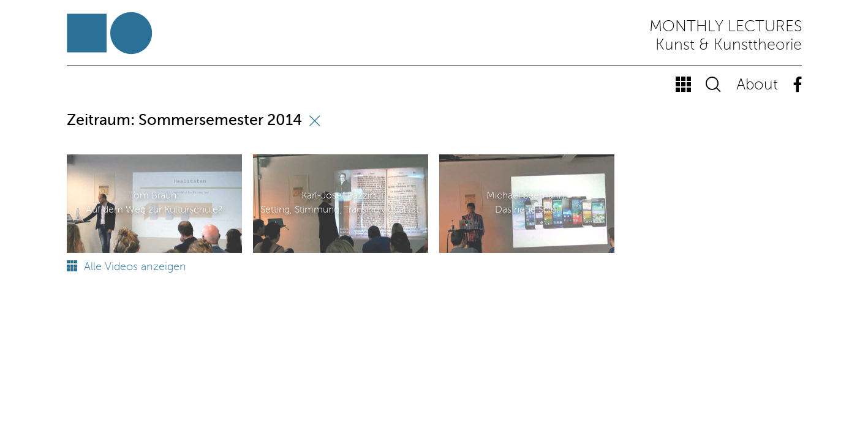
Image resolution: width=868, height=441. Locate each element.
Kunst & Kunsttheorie (729, 46)
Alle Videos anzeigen (126, 267)
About (757, 85)
